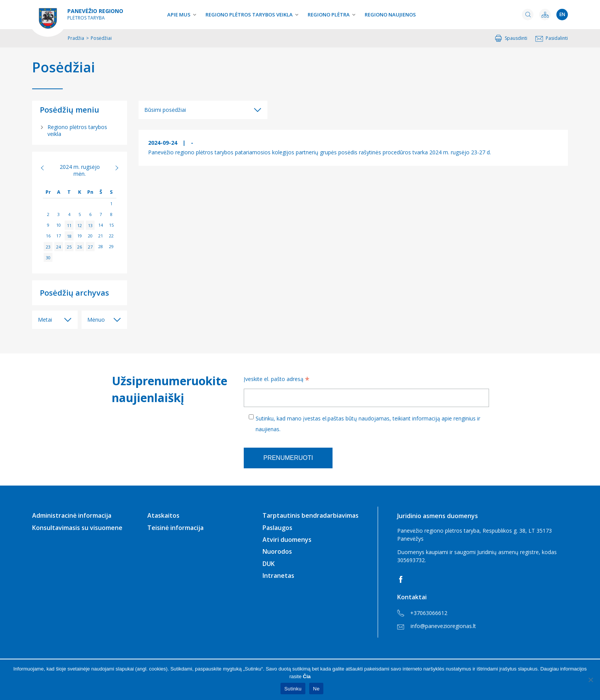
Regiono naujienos (390, 15)
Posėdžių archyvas (74, 293)
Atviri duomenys (287, 540)
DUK (269, 564)
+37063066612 (422, 613)
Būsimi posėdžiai (165, 110)
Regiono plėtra (329, 15)
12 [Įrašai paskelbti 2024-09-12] (80, 225)
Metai (45, 320)
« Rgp (46, 168)
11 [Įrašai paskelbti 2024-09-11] (69, 225)
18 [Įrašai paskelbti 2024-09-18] (69, 236)
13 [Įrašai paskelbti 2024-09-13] (90, 225)
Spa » (113, 168)
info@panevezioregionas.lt (437, 626)
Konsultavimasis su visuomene (77, 528)
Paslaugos (277, 528)
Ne (316, 689)
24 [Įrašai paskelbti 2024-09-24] (59, 246)
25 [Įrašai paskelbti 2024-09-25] (69, 246)
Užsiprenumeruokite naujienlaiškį (168, 389)
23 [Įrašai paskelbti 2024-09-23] (48, 246)
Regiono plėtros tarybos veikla (249, 15)
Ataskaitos (163, 515)
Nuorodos (277, 551)
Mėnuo (96, 320)
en (562, 14)
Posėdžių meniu (69, 110)
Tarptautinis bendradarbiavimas (311, 515)
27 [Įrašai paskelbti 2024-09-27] (90, 246)
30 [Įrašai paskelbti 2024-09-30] (48, 257)
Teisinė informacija (175, 528)
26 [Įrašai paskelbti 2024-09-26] (80, 246)
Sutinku (293, 689)
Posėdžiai (64, 67)
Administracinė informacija (72, 515)
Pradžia (76, 38)
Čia (307, 676)
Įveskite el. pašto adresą (277, 380)
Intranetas (278, 576)
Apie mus (179, 15)
